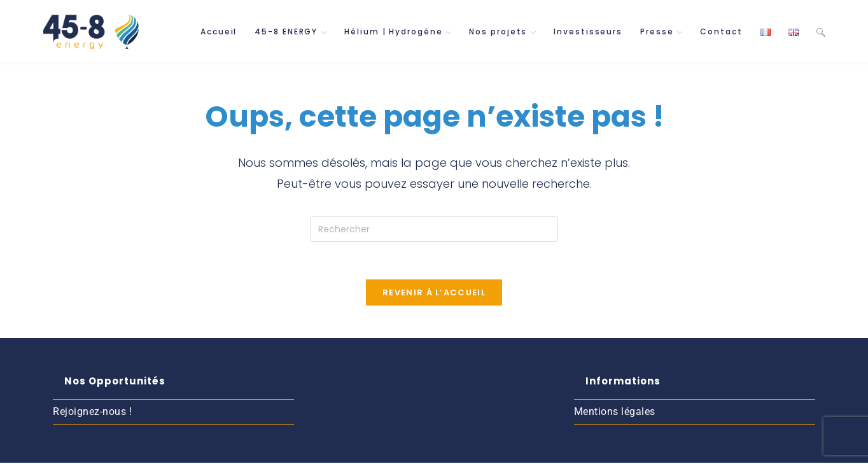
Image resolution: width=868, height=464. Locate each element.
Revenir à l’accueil (434, 294)
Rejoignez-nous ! (92, 413)
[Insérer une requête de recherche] (434, 229)
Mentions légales (615, 413)
